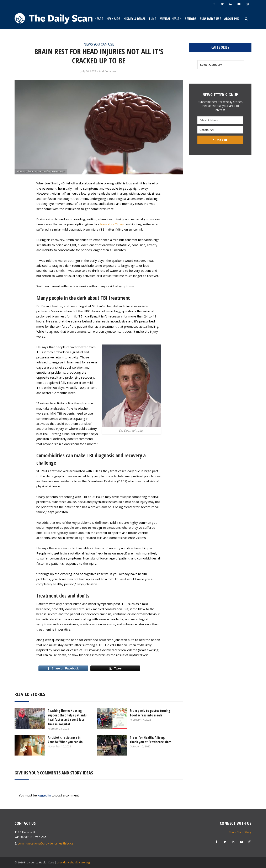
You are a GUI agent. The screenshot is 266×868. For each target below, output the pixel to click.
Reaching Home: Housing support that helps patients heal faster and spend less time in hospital (67, 717)
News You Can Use (99, 44)
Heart (99, 19)
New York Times (112, 224)
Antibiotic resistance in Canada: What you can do (65, 740)
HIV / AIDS (113, 19)
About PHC (232, 19)
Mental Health (171, 19)
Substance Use (210, 19)
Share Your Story (240, 832)
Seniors (191, 19)
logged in (44, 795)
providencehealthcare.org (73, 862)
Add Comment (108, 71)
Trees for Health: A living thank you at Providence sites (151, 740)
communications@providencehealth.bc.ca (46, 843)
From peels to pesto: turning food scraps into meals (150, 713)
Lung (153, 19)
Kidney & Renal (135, 19)
